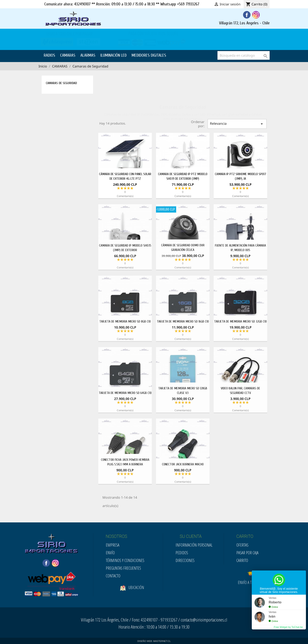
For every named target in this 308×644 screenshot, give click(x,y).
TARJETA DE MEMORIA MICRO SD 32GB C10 (240, 321)
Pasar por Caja (247, 553)
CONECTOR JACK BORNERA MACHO (183, 464)
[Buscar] (244, 55)
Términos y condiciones (125, 560)
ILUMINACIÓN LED (113, 55)
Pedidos (182, 553)
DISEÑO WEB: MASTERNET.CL (154, 641)
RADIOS (49, 55)
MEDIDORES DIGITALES (149, 55)
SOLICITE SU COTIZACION (245, 40)
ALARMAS (88, 55)
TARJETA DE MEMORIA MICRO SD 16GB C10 (183, 321)
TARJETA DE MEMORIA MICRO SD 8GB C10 (125, 321)
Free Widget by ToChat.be (288, 627)
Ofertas (242, 545)
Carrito (242, 560)
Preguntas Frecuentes (123, 568)
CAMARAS (68, 55)
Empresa (113, 545)
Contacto (113, 576)
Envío (110, 553)
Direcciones (185, 560)
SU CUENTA (191, 536)
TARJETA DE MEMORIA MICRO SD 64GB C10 (125, 393)
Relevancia (237, 124)
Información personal (194, 545)
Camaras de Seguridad (61, 83)
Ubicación (132, 591)
